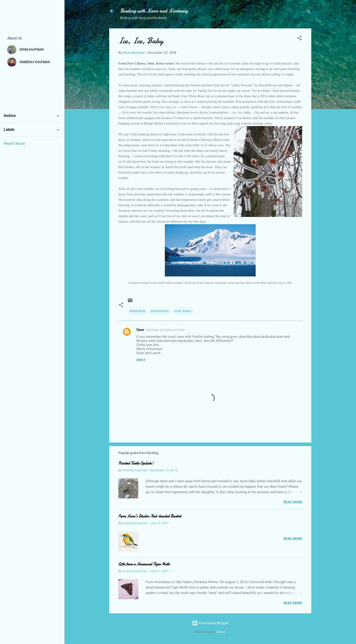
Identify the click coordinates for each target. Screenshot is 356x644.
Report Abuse (14, 143)
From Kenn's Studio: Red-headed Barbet (150, 516)
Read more (293, 502)
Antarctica (137, 311)
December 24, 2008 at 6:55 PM (165, 330)
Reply (141, 360)
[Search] (309, 12)
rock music (183, 311)
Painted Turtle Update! (136, 463)
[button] (299, 39)
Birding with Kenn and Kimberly (154, 11)
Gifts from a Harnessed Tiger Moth (144, 564)
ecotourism (160, 311)
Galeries (221, 632)
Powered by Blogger (210, 623)
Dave (140, 330)
